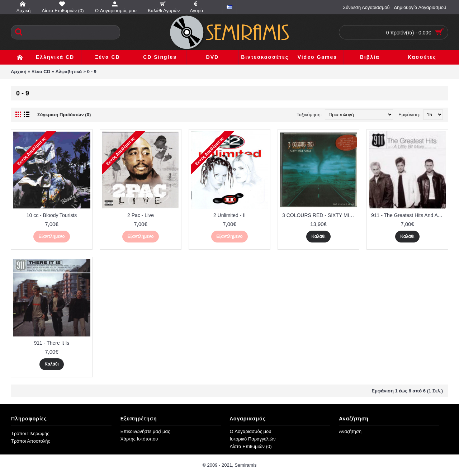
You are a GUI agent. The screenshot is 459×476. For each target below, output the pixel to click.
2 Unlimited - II (229, 215)
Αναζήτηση (350, 431)
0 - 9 (92, 72)
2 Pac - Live (141, 215)
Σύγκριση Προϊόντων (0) (64, 115)
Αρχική (19, 72)
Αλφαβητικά (69, 72)
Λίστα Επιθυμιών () (251, 446)
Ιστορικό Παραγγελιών (253, 439)
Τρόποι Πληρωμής (30, 433)
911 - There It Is (52, 343)
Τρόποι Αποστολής (31, 441)
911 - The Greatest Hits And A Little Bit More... (409, 215)
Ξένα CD (41, 72)
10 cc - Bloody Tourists (52, 215)
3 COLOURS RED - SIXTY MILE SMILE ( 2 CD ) (320, 215)
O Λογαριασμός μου (251, 431)
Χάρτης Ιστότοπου (139, 439)
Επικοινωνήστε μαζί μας (145, 431)
